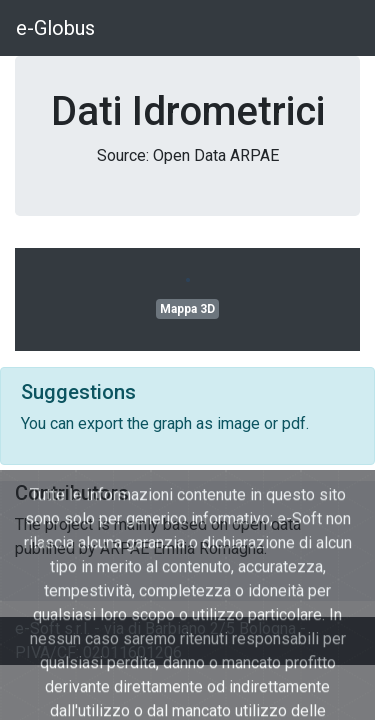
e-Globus (55, 28)
